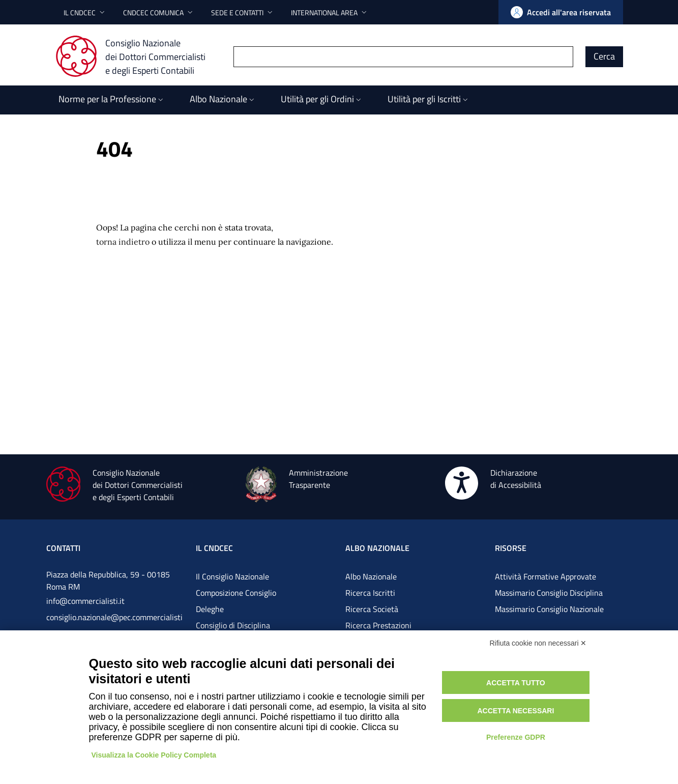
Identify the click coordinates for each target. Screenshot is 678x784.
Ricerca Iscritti (370, 593)
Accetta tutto (516, 683)
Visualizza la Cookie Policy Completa (154, 755)
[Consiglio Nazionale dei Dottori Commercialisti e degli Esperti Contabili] (137, 56)
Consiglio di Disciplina (233, 625)
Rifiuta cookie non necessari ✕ (538, 643)
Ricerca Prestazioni (378, 625)
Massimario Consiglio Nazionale (549, 609)
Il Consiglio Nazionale (232, 576)
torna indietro (123, 242)
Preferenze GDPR (516, 737)
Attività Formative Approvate (546, 576)
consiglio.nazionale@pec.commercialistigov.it (114, 625)
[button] (85, 12)
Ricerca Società (372, 609)
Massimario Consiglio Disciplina (549, 593)
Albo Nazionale (371, 576)
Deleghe (210, 609)
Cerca (604, 56)
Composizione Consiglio (236, 593)
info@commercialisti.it (85, 601)
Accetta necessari (515, 711)
